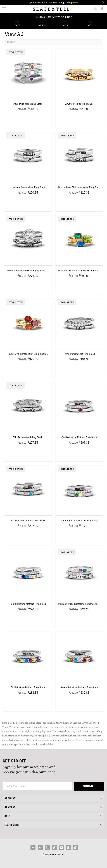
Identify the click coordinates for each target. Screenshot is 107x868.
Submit (89, 786)
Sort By (54, 42)
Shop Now (72, 3)
